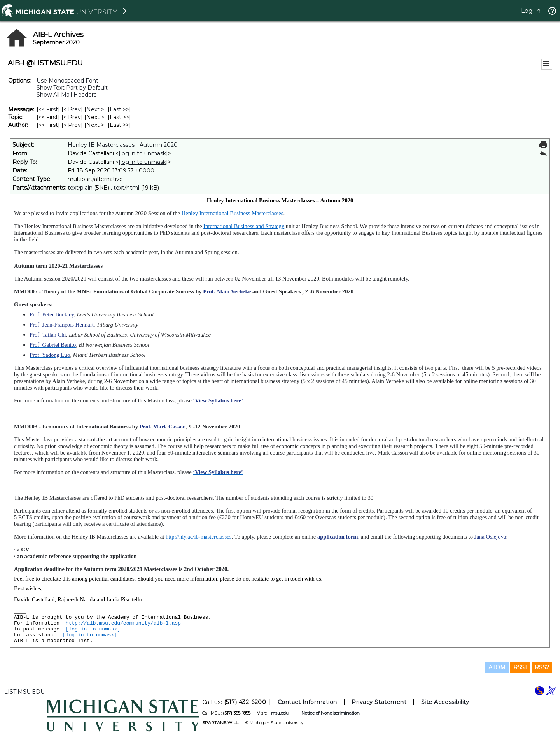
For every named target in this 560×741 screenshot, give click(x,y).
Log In (531, 11)
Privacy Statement (379, 702)
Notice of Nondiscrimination (331, 713)
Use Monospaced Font (67, 81)
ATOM (497, 667)
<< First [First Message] (48, 109)
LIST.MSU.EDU (24, 692)
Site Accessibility (445, 702)
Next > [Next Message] (95, 109)
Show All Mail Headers (66, 95)
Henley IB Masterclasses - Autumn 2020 (123, 145)
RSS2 (542, 667)
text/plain (80, 188)
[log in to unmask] (143, 153)
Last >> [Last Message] (119, 109)
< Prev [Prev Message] (72, 109)
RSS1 (520, 667)
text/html (126, 188)
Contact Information (307, 702)
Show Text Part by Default (72, 88)
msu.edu (280, 713)
